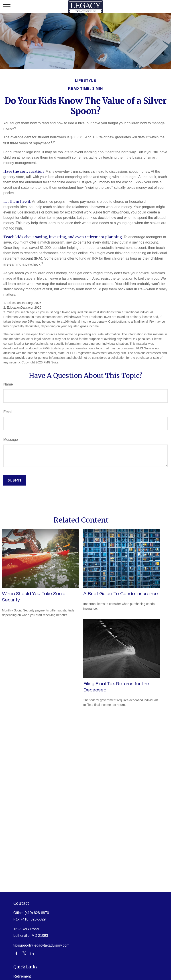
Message (11, 440)
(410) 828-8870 (37, 913)
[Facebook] (16, 953)
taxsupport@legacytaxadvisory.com (41, 945)
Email (8, 412)
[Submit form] (15, 480)
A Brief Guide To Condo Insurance (121, 594)
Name (8, 384)
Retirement (22, 976)
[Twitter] (24, 953)
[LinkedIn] (32, 953)
